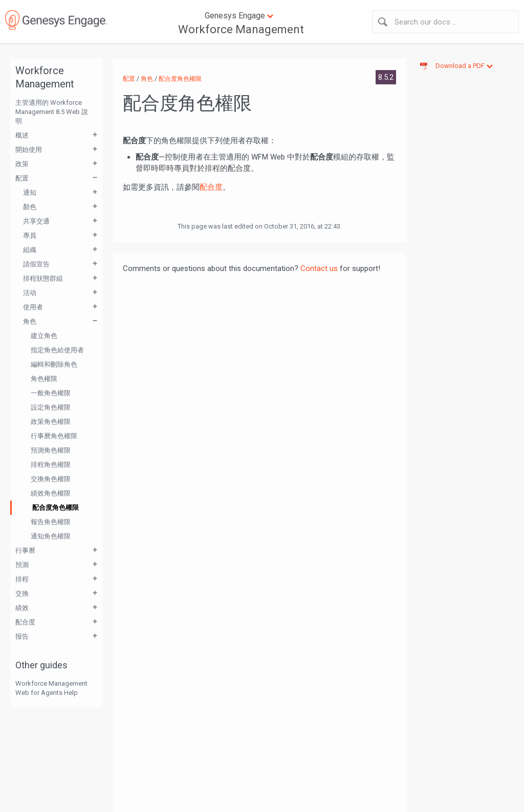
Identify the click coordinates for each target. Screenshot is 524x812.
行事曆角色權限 (54, 436)
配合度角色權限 (56, 507)
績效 (22, 608)
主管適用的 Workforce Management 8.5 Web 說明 (52, 112)
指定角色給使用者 (57, 350)
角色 (30, 321)
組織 (30, 250)
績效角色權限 (51, 493)
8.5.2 (386, 77)
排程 (22, 579)
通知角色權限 (51, 536)
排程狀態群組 (43, 278)
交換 (22, 593)
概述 (22, 135)
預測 (22, 565)
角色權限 (44, 379)
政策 (22, 164)
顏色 (30, 207)
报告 (22, 636)
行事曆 (25, 550)
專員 (30, 235)
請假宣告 (36, 264)
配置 (22, 178)
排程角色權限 (51, 465)
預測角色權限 (51, 450)
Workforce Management (241, 29)
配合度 (25, 622)
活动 (30, 293)
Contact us (319, 268)
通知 (30, 193)
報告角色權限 (51, 522)
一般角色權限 (51, 393)
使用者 (33, 307)
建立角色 (44, 336)
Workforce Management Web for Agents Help (51, 688)
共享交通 (36, 221)
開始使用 (29, 150)
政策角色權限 (51, 422)
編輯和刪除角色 (54, 364)
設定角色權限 (51, 407)
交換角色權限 (51, 479)
